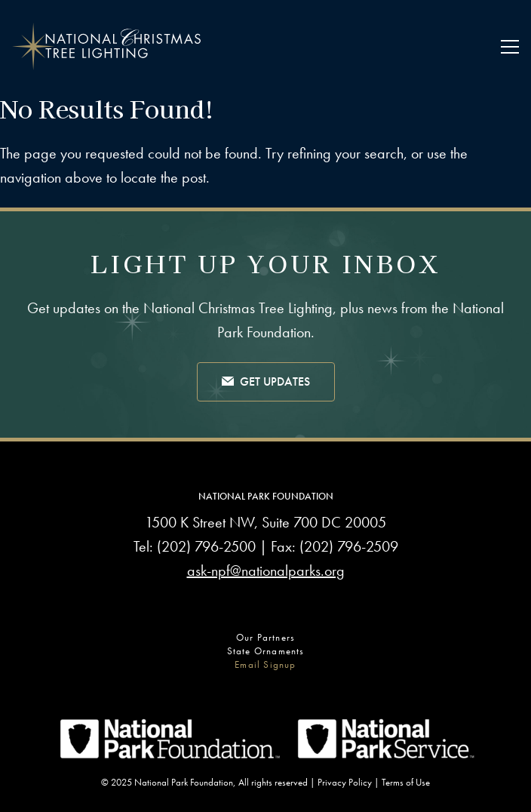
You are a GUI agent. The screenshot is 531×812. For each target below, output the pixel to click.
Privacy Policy (345, 782)
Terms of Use (406, 782)
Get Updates (266, 383)
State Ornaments (266, 651)
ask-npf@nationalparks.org (266, 571)
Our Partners (265, 637)
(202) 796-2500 (206, 546)
